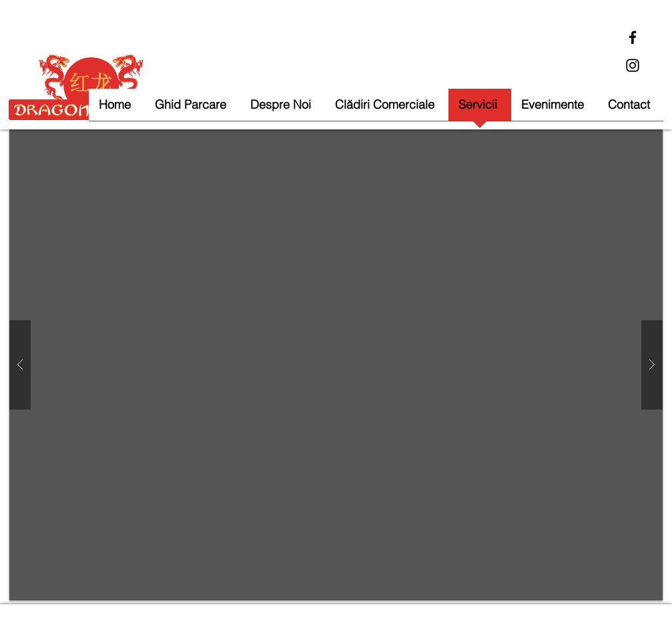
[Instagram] (633, 65)
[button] (336, 365)
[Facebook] (633, 37)
